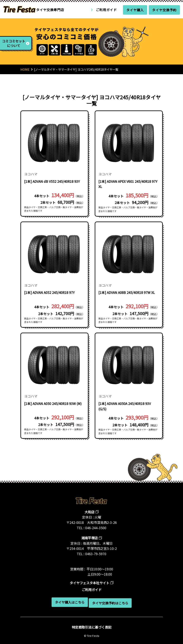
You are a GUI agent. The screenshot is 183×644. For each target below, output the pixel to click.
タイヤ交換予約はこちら (110, 603)
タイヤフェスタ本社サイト (90, 583)
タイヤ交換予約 (164, 10)
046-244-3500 (96, 528)
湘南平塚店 (90, 538)
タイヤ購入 (135, 10)
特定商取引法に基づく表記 (92, 627)
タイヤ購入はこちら (70, 602)
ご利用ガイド (106, 10)
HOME (25, 69)
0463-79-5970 (96, 554)
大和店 (90, 512)
